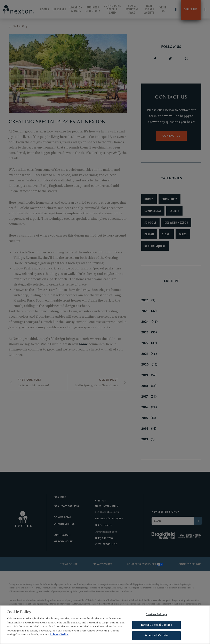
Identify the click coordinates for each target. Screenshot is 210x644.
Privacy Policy (59, 636)
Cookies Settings (156, 615)
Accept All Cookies (156, 636)
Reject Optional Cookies (156, 626)
